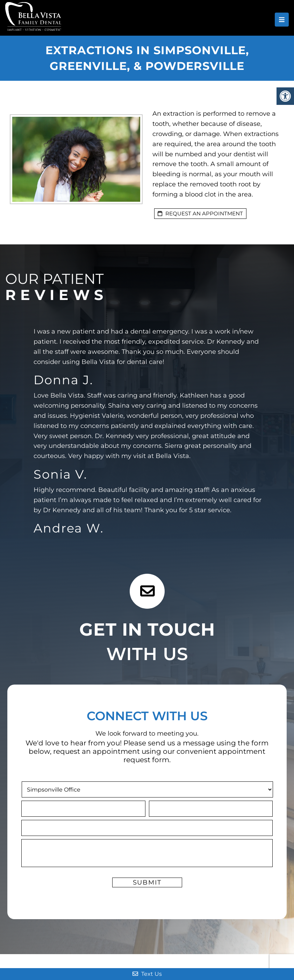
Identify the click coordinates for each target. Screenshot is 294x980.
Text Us (147, 974)
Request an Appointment (200, 213)
